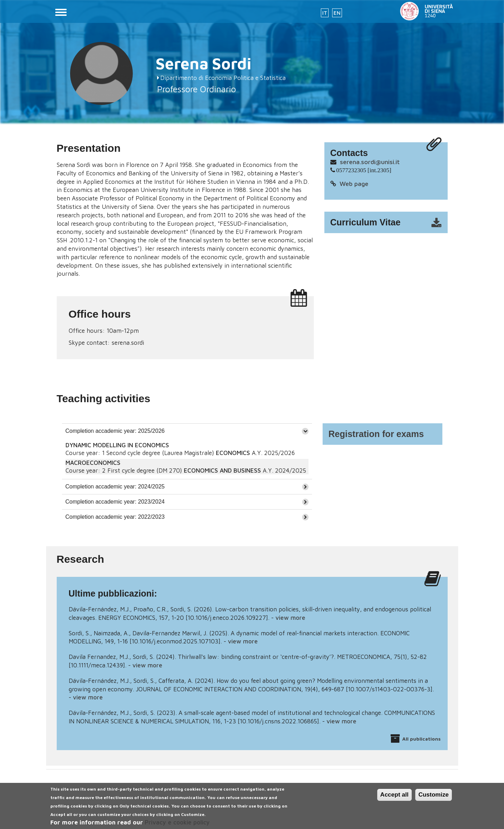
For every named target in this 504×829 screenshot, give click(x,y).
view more (290, 618)
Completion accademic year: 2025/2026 (115, 431)
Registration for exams (376, 434)
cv (391, 223)
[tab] (187, 431)
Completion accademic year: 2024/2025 (115, 487)
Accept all (394, 799)
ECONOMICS (233, 453)
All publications (421, 739)
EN (337, 13)
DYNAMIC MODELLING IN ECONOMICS (117, 445)
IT (325, 13)
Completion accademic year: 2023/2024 (115, 502)
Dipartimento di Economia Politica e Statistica (223, 78)
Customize (434, 799)
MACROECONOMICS (93, 463)
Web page (354, 184)
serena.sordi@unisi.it (370, 162)
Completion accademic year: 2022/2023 (115, 517)
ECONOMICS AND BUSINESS (222, 470)
